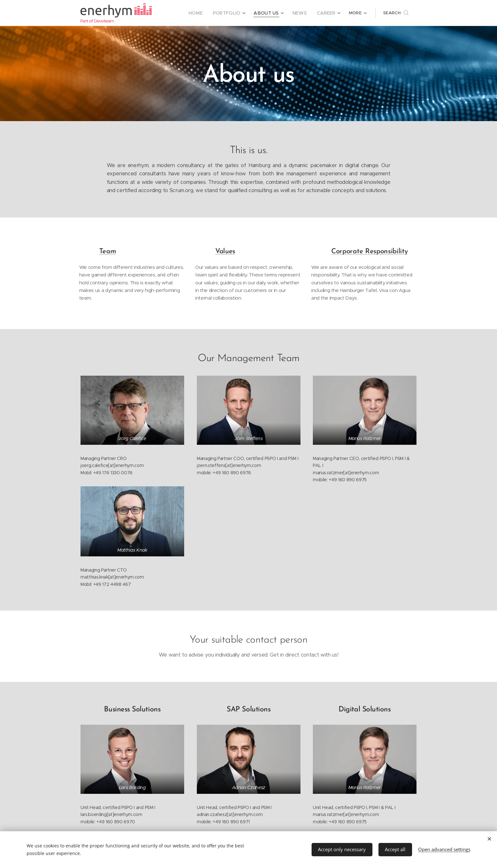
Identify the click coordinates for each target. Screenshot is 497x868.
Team (108, 252)
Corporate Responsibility (369, 252)
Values (225, 252)
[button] (396, 13)
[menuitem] (206, 13)
